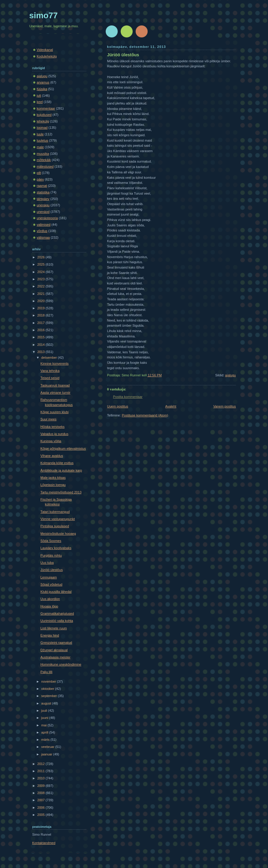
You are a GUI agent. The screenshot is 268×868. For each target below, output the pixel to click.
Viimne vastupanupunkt (58, 519)
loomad (42, 128)
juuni (45, 718)
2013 (42, 352)
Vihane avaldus (52, 456)
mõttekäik (44, 160)
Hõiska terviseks (52, 427)
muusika (43, 154)
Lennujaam (49, 577)
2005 (42, 815)
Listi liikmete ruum (54, 628)
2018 (42, 315)
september (50, 696)
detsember (50, 357)
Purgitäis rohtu (51, 555)
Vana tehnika (50, 371)
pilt (39, 173)
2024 (42, 272)
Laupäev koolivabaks (56, 548)
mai (44, 725)
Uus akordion (50, 599)
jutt (39, 96)
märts (46, 740)
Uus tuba (47, 563)
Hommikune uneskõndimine (61, 664)
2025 (42, 264)
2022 (42, 286)
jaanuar (47, 754)
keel (40, 102)
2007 (42, 800)
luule (40, 134)
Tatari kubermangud (55, 512)
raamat (42, 186)
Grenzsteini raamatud (56, 643)
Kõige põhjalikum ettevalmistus (63, 449)
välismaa (43, 237)
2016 (42, 330)
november (49, 681)
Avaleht (171, 406)
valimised (44, 225)
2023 (42, 279)
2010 (42, 778)
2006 (42, 808)
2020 (42, 301)
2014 (42, 345)
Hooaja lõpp (49, 606)
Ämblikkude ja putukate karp (61, 470)
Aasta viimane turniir (55, 393)
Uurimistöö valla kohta (57, 621)
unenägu (43, 205)
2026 (42, 257)
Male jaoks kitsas (53, 478)
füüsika (42, 89)
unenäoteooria (47, 218)
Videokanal (45, 50)
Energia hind (50, 635)
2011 (42, 771)
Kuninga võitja (51, 441)
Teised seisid (50, 378)
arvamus (43, 82)
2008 (42, 793)
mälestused (45, 166)
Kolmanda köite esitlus (57, 463)
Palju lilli (46, 672)
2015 (42, 337)
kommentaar (46, 108)
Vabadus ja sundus (54, 434)
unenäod (43, 212)
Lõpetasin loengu (53, 485)
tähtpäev (43, 199)
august (47, 703)
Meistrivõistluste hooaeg (58, 534)
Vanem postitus (224, 406)
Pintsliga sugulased (55, 526)
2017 (42, 323)
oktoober (48, 689)
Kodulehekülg (47, 56)
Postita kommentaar (128, 397)
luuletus (43, 140)
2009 (42, 786)
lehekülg (43, 121)
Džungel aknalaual (54, 650)
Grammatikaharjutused (57, 613)
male (40, 147)
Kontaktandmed (44, 843)
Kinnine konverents (54, 363)
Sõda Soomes (51, 541)
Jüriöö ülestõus (123, 55)
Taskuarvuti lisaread (55, 385)
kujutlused (44, 115)
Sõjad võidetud (51, 584)
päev (40, 179)
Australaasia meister (55, 657)
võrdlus (42, 231)
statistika (43, 192)
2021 (42, 294)
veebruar (48, 747)
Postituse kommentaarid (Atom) (145, 415)
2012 (42, 764)
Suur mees (48, 419)
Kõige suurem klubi (54, 412)
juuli (45, 711)
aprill (45, 732)
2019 (42, 308)
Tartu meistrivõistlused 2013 (61, 492)
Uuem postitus (118, 406)
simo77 (44, 15)
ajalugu (231, 375)
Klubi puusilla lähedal (56, 592)
